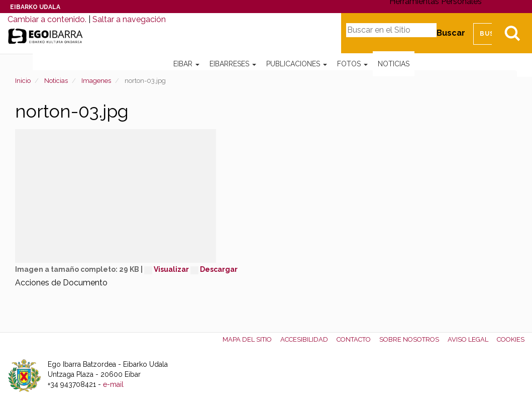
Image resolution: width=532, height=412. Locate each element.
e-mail (113, 384)
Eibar (186, 64)
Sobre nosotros (409, 339)
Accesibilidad (304, 339)
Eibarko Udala (35, 7)
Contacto (354, 339)
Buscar (451, 33)
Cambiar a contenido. (47, 19)
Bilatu (512, 33)
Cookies (511, 339)
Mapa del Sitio (247, 339)
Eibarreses (233, 64)
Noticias (394, 64)
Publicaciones (297, 64)
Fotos (352, 64)
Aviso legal (468, 339)
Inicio (23, 81)
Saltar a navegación (129, 19)
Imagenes (96, 81)
